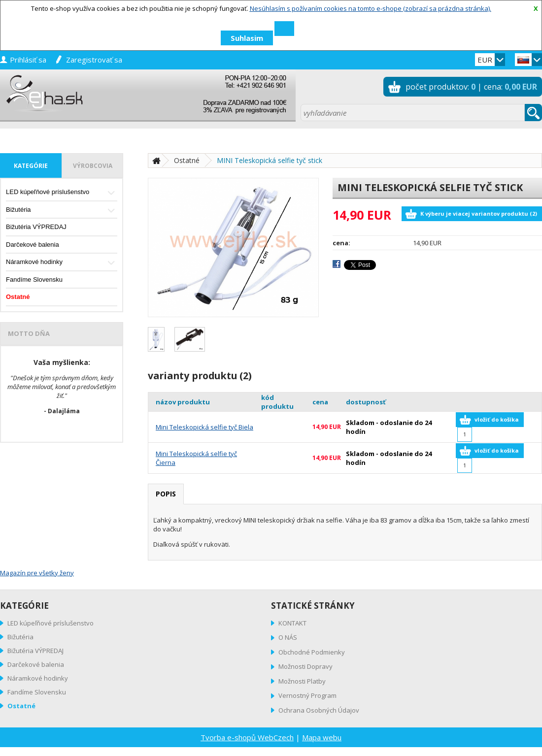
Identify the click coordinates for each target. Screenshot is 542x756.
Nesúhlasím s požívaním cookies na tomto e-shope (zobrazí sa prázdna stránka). (371, 8)
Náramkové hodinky (62, 263)
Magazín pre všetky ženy (37, 573)
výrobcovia (93, 166)
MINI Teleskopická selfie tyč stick (270, 160)
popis (166, 494)
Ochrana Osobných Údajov (319, 710)
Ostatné (18, 297)
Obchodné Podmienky (312, 652)
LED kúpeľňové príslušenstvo (62, 193)
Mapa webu (322, 737)
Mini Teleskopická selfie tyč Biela (204, 427)
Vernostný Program (307, 695)
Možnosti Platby (302, 681)
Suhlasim (247, 38)
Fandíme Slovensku (34, 279)
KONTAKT (292, 623)
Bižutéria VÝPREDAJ (36, 227)
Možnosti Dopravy (305, 666)
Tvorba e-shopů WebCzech (247, 737)
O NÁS (288, 637)
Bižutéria (62, 211)
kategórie (31, 166)
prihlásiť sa (28, 60)
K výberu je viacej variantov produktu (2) (479, 214)
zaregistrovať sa (94, 60)
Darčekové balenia (33, 245)
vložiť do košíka (497, 419)
